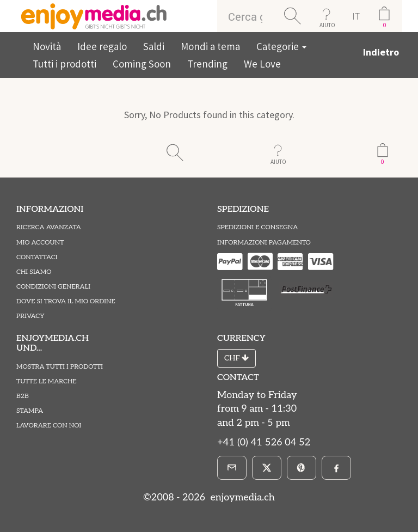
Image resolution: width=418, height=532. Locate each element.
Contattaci (37, 257)
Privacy (30, 316)
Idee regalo (102, 46)
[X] (267, 468)
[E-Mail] (232, 468)
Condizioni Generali (53, 287)
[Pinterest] (302, 468)
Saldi (154, 46)
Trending (207, 64)
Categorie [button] (281, 46)
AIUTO (327, 25)
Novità (47, 46)
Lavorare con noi (49, 426)
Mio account (40, 243)
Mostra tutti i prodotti (60, 367)
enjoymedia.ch (241, 497)
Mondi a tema (210, 46)
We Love (262, 64)
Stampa (30, 411)
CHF (236, 358)
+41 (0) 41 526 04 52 (264, 442)
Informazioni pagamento (264, 243)
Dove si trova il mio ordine (66, 301)
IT (356, 16)
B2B (23, 396)
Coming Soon (142, 64)
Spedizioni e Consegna (257, 227)
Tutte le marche (47, 381)
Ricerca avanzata (49, 227)
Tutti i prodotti (64, 64)
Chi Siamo (34, 272)
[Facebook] (336, 468)
